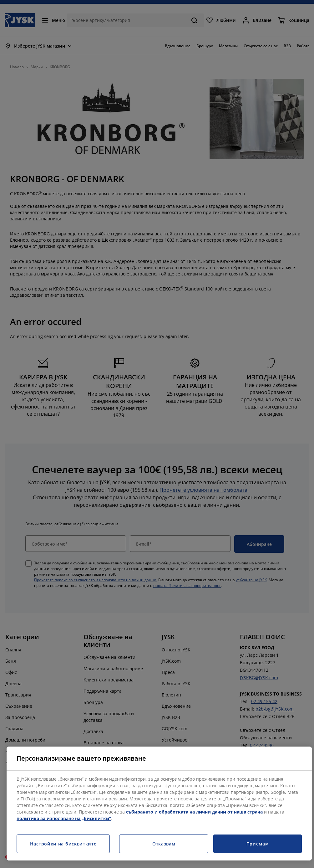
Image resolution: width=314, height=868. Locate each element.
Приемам (258, 844)
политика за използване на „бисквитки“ (64, 818)
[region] (159, 804)
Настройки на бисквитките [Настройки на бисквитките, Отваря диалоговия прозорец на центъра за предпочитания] (63, 844)
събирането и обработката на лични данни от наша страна (194, 812)
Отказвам (164, 844)
